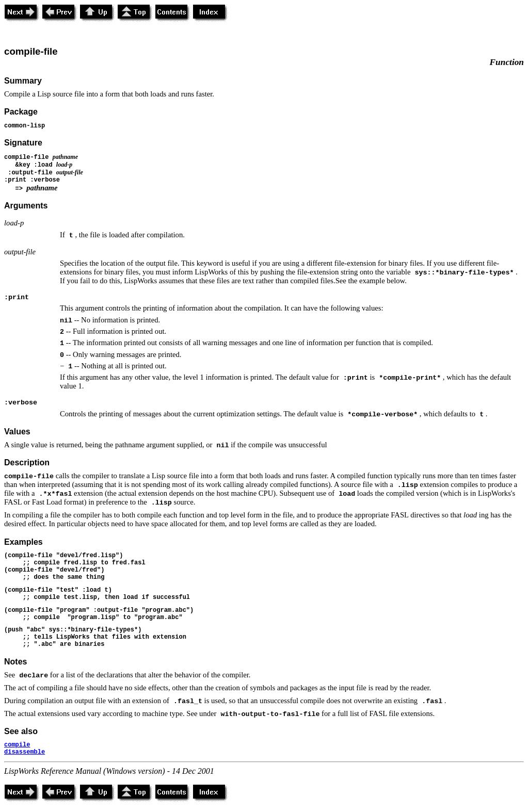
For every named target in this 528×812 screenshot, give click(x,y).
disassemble (25, 752)
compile (17, 745)
